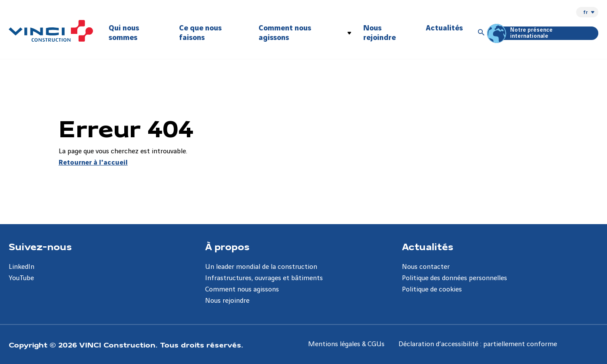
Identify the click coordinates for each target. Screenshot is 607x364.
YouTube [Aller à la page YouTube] (21, 278)
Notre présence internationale (521, 33)
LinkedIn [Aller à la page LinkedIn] (22, 267)
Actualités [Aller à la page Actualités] (428, 246)
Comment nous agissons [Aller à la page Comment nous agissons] (242, 290)
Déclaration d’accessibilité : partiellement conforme (478, 344)
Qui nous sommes (124, 33)
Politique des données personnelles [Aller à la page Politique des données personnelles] (454, 278)
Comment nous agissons (285, 33)
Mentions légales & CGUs (346, 344)
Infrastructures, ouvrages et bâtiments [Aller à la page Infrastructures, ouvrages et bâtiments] (264, 278)
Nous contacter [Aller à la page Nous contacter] (426, 267)
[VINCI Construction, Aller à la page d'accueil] (51, 31)
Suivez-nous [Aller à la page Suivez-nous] (40, 246)
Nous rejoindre (380, 33)
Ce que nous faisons (200, 33)
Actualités (444, 28)
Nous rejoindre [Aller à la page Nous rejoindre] (227, 301)
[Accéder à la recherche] (481, 33)
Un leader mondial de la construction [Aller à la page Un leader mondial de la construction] (261, 267)
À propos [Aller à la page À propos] (227, 246)
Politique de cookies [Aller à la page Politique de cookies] (432, 290)
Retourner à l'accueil (93, 163)
